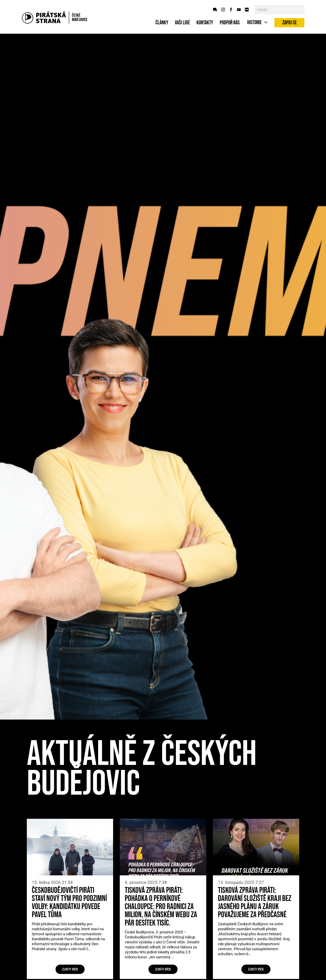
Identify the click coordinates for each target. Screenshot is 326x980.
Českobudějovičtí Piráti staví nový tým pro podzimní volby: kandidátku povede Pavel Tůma (69, 903)
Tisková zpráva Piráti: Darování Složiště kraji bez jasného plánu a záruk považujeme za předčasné (255, 903)
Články (162, 23)
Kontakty (205, 23)
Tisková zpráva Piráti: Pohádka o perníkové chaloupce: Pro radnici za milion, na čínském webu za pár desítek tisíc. (161, 907)
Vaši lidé (182, 23)
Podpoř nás (230, 23)
